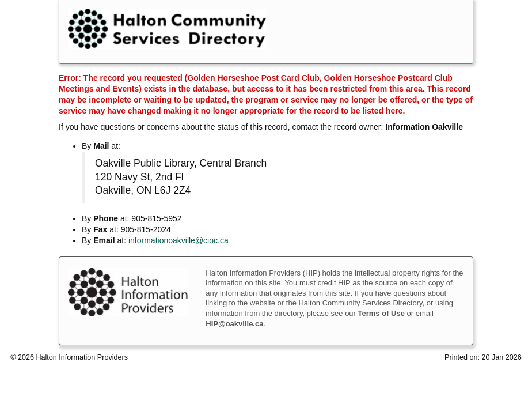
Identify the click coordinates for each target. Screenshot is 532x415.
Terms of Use (381, 313)
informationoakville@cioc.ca (178, 240)
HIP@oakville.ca (234, 324)
